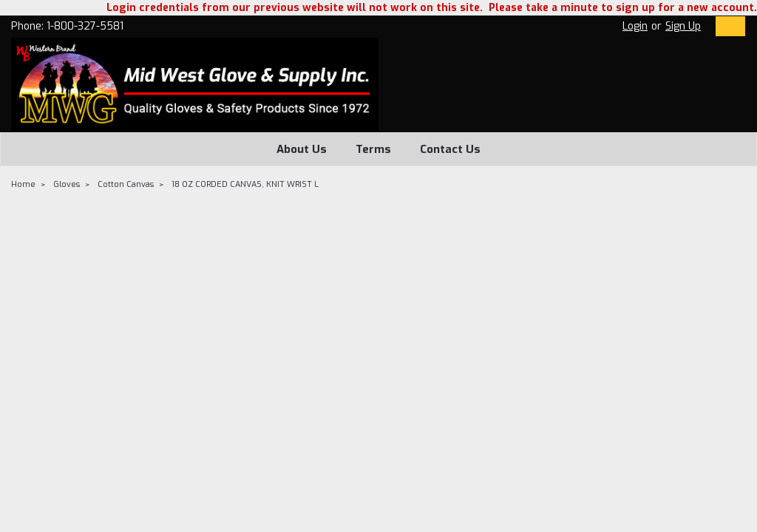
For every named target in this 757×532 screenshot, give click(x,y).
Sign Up (683, 26)
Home (23, 184)
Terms (373, 149)
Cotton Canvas (126, 184)
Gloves (67, 184)
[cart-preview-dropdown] (727, 26)
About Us (302, 149)
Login (635, 26)
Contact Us (450, 149)
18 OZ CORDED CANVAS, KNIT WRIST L (245, 184)
